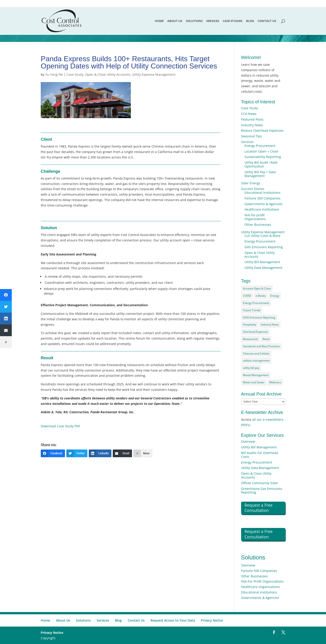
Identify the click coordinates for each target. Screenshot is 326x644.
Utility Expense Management (154, 74)
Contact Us (267, 21)
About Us (175, 21)
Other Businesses (258, 225)
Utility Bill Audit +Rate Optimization (261, 164)
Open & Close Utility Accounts (108, 74)
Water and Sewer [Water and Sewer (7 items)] (254, 382)
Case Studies (233, 21)
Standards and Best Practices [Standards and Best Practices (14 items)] (261, 346)
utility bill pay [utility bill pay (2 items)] (251, 368)
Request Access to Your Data (173, 620)
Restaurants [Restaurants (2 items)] (250, 339)
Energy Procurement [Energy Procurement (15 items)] (256, 303)
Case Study (75, 74)
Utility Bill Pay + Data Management (260, 174)
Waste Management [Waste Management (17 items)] (256, 375)
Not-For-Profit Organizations (262, 581)
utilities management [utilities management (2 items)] (256, 361)
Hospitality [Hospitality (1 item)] (250, 324)
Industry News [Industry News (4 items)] (270, 324)
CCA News (249, 114)
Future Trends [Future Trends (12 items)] (252, 310)
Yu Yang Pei (54, 74)
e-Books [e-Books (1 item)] (261, 296)
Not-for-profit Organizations (255, 217)
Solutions (194, 21)
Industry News (252, 125)
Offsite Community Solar (260, 483)
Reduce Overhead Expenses (262, 130)
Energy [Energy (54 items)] (275, 296)
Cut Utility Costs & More (262, 236)
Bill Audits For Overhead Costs (260, 455)
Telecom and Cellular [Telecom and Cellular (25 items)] (256, 354)
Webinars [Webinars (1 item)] (275, 382)
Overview (248, 441)
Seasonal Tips (252, 136)
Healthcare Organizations (260, 587)
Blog (250, 21)
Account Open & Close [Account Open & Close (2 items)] (257, 288)
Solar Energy (251, 183)
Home (159, 21)
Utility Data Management (263, 268)
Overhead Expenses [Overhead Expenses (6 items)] (255, 332)
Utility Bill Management (262, 262)
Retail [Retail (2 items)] (266, 339)
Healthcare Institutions (262, 209)
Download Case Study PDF (60, 426)
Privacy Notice (212, 620)
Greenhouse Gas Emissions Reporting (262, 491)
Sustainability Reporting (263, 157)
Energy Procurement (260, 146)
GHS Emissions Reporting (264, 247)
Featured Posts (252, 119)
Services (213, 21)
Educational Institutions (262, 193)
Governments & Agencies (264, 204)
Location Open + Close (261, 151)
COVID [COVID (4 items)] (247, 296)
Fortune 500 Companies (262, 198)
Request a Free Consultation (259, 508)
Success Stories (253, 189)
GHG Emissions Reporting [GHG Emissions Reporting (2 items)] (259, 317)
